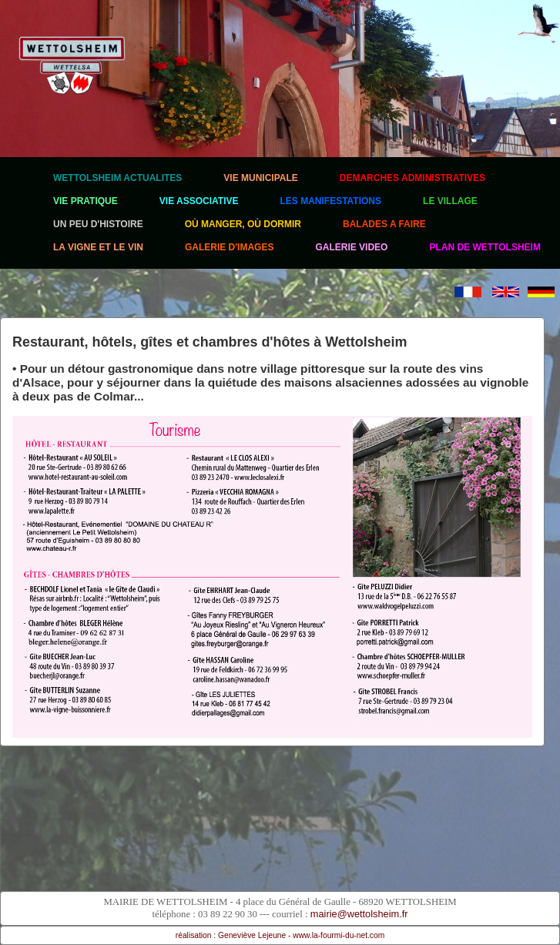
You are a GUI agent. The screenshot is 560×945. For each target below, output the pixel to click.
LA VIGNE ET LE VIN (98, 247)
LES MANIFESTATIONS (330, 201)
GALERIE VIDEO (351, 247)
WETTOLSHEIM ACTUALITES (117, 178)
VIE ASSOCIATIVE (199, 201)
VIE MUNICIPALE (260, 178)
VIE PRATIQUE (86, 201)
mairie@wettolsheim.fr (359, 914)
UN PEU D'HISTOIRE (98, 224)
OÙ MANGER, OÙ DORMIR (243, 224)
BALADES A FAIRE (384, 224)
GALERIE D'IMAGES (230, 247)
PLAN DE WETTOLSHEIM (485, 247)
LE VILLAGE (450, 201)
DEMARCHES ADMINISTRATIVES (412, 178)
